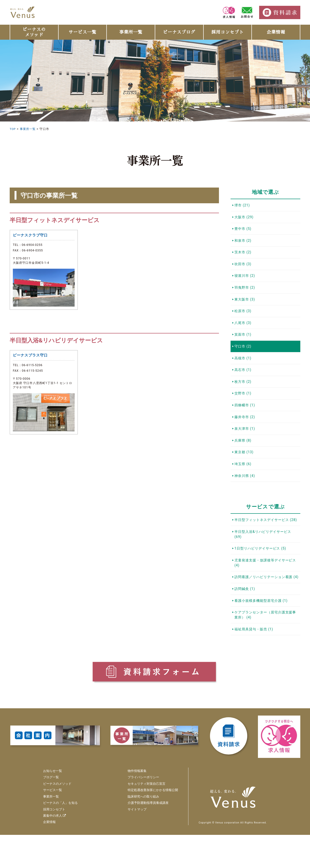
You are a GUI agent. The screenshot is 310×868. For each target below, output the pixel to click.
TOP (13, 129)
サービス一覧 (82, 32)
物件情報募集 (134, 804)
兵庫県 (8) (244, 461)
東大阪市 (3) (245, 308)
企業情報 (276, 32)
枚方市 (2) (244, 397)
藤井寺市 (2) (245, 436)
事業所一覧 (131, 32)
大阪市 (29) (245, 219)
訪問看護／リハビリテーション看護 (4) (267, 606)
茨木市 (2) (244, 257)
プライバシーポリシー (141, 810)
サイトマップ (134, 842)
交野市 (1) (244, 410)
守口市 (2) (244, 359)
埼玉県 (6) (244, 487)
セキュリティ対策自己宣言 (144, 817)
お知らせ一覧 (53, 804)
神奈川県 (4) (245, 499)
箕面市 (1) (244, 346)
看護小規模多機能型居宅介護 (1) (262, 631)
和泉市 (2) (244, 244)
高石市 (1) (244, 385)
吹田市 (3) (244, 270)
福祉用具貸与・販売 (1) (254, 662)
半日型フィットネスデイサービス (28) (266, 544)
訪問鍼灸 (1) (245, 619)
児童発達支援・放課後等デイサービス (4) (266, 591)
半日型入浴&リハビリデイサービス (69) (263, 560)
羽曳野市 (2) (245, 295)
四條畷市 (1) (245, 423)
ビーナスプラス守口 (31, 357)
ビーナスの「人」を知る (62, 836)
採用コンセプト (228, 32)
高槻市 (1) (244, 372)
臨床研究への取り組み (141, 830)
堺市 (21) (243, 206)
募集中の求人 (55, 849)
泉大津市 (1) (245, 448)
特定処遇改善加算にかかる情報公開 (151, 823)
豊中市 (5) (244, 231)
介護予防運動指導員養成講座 (146, 836)
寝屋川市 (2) (245, 282)
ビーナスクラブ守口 (31, 236)
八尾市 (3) (244, 333)
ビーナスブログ (179, 32)
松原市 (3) (244, 321)
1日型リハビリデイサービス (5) (261, 575)
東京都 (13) (245, 474)
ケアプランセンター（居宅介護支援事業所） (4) (266, 647)
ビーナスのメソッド (34, 32)
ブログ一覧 (52, 810)
